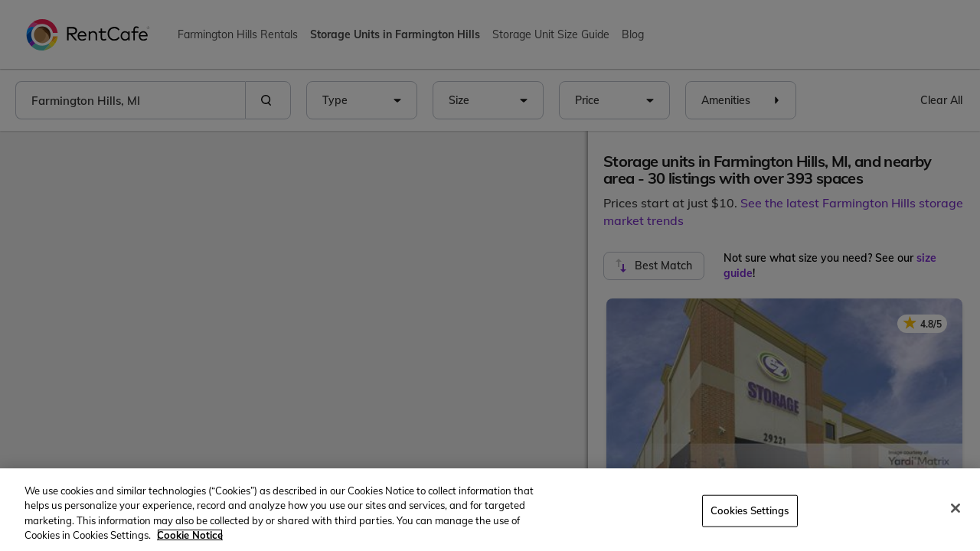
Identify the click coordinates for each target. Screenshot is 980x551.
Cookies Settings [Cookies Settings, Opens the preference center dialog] (750, 510)
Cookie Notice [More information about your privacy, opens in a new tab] (190, 535)
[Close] (955, 508)
